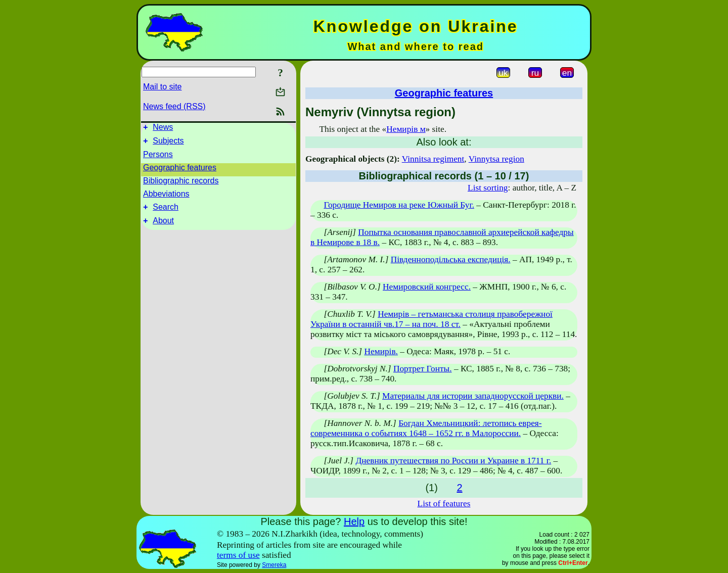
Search (166, 211)
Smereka (274, 565)
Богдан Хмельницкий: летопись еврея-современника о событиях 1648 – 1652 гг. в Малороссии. (426, 428)
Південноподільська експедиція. (451, 259)
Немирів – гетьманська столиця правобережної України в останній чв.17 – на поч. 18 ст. (431, 319)
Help (354, 521)
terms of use (238, 555)
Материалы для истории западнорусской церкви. (473, 396)
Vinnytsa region (496, 159)
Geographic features (180, 171)
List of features (444, 504)
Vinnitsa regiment (433, 159)
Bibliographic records (181, 184)
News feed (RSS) (174, 106)
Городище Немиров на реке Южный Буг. (399, 205)
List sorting (488, 188)
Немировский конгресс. (427, 287)
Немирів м (406, 129)
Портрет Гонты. (423, 369)
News (163, 129)
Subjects (168, 144)
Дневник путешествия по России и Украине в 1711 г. (453, 461)
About (163, 227)
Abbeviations (166, 197)
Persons (158, 157)
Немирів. (381, 351)
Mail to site (162, 87)
